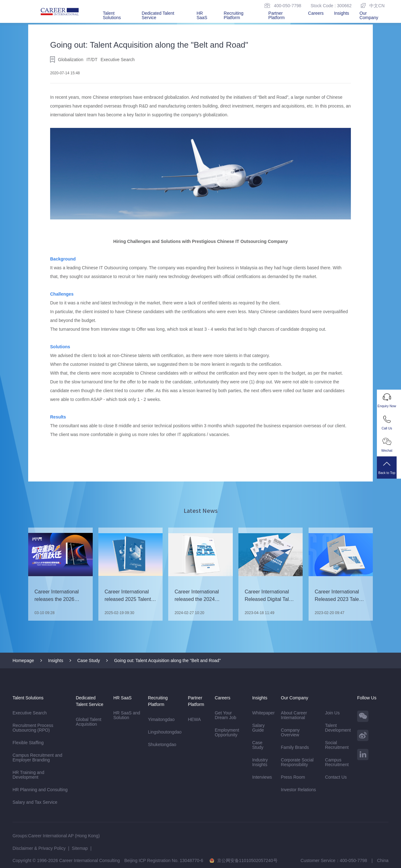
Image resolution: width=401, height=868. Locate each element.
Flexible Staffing (28, 742)
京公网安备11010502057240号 (247, 860)
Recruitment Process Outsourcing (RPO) (34, 728)
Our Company (369, 15)
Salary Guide (258, 727)
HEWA (194, 719)
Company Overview (290, 732)
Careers (316, 13)
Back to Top (389, 471)
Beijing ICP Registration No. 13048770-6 (164, 860)
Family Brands (295, 747)
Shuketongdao (162, 744)
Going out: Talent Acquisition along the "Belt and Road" (167, 660)
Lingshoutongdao (165, 732)
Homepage (23, 660)
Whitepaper (263, 713)
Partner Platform (277, 15)
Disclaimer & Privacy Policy (39, 848)
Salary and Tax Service (35, 802)
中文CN (373, 5)
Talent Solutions (112, 15)
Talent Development (338, 727)
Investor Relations (299, 789)
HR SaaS (202, 15)
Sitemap (80, 848)
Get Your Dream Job (225, 715)
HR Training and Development (28, 774)
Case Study (89, 660)
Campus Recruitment (337, 762)
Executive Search (30, 713)
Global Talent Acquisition (89, 721)
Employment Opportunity (227, 732)
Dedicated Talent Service (158, 15)
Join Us (333, 713)
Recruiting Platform (234, 15)
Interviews (262, 777)
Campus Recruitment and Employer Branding (37, 757)
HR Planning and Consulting (40, 789)
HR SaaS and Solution (127, 715)
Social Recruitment (337, 745)
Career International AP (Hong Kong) (64, 835)
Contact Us (336, 777)
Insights (341, 13)
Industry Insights (260, 762)
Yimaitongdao (161, 719)
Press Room (293, 777)
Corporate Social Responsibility (297, 762)
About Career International (294, 715)
